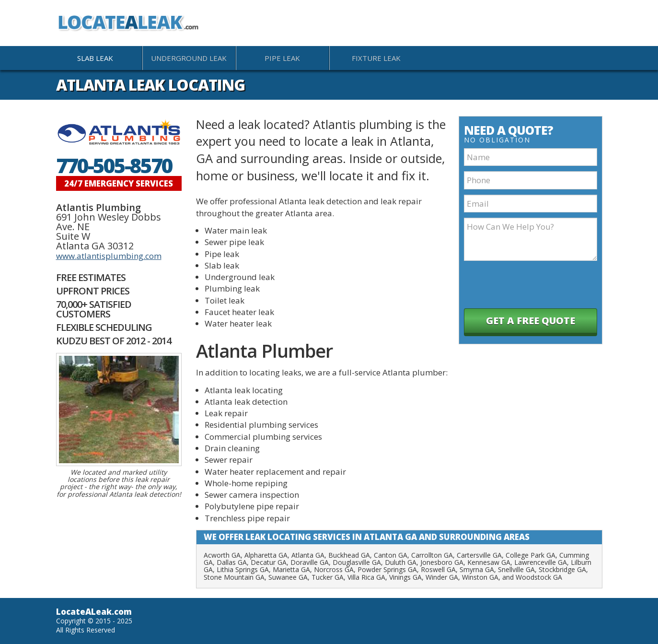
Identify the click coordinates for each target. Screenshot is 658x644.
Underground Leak (189, 58)
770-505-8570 (114, 165)
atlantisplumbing (110, 256)
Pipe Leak (282, 58)
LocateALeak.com (94, 612)
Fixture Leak (376, 58)
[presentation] (532, 285)
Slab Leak (95, 58)
